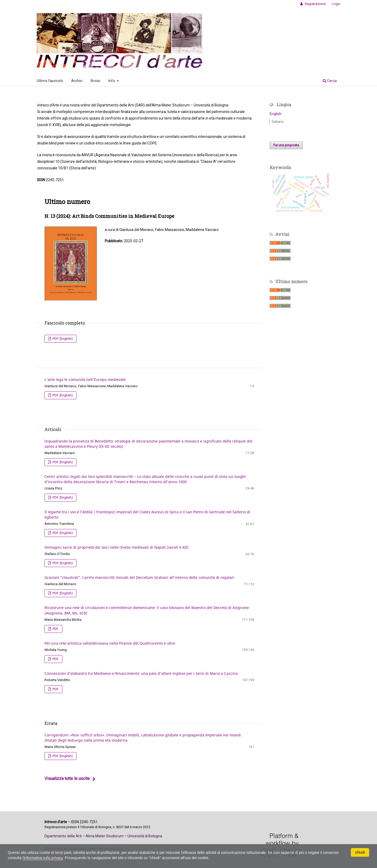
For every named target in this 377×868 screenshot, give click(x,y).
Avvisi (95, 81)
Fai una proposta (286, 145)
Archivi (77, 81)
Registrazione (315, 4)
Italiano (278, 122)
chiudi (360, 852)
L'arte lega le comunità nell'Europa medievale (85, 379)
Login (336, 4)
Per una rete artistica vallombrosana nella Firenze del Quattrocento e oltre (110, 643)
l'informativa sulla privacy (43, 858)
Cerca (330, 81)
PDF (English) (62, 339)
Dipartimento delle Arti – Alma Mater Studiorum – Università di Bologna (103, 836)
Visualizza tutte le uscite (67, 778)
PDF (55, 629)
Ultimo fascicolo (50, 81)
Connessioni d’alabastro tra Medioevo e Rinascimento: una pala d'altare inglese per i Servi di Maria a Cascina (141, 673)
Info (112, 81)
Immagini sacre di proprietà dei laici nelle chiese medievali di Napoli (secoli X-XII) (117, 547)
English (276, 114)
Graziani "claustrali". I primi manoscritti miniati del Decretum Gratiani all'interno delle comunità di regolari (139, 577)
